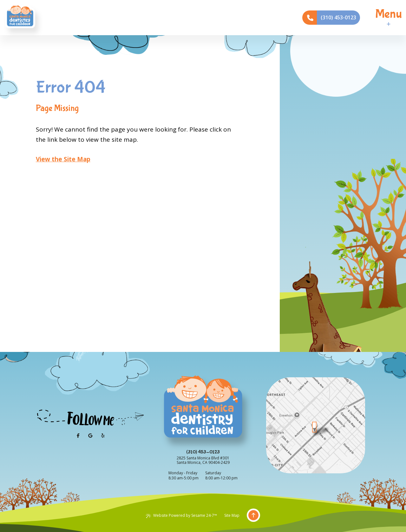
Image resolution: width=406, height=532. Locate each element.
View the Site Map (63, 159)
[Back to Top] (253, 516)
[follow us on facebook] (78, 436)
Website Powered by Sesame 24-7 (181, 515)
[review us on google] (90, 436)
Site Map (232, 515)
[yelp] (103, 436)
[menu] (389, 18)
